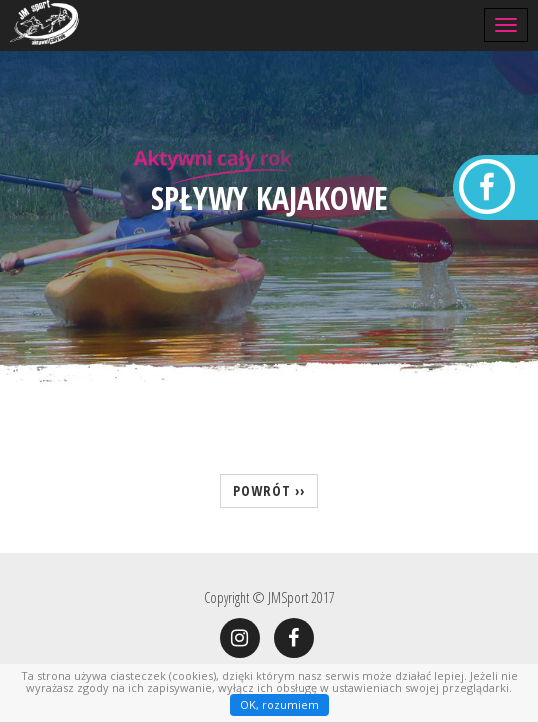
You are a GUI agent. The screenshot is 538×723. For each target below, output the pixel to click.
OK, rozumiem (279, 704)
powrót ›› (269, 490)
